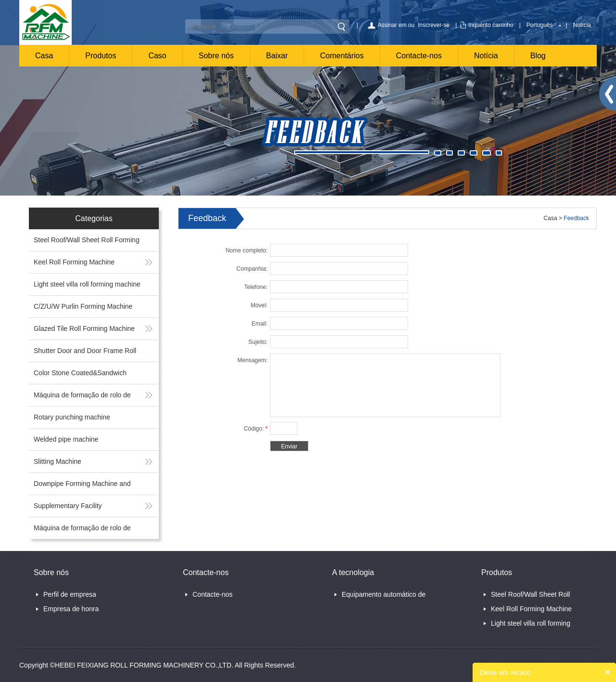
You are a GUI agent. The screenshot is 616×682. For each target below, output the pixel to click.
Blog (538, 56)
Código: (256, 429)
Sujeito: (258, 342)
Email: (260, 324)
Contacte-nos (419, 56)
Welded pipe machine (66, 439)
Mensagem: (252, 360)
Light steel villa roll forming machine (87, 284)
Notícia (582, 25)
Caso (157, 56)
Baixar (277, 56)
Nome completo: (247, 250)
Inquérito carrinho (491, 25)
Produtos (101, 56)
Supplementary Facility (68, 506)
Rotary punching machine (72, 417)
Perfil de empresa (70, 594)
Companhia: (252, 269)
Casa (44, 56)
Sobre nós (216, 56)
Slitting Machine (58, 461)
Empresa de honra (71, 609)
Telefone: (256, 287)
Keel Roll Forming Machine (74, 262)
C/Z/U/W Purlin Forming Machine (83, 306)
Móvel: (259, 305)
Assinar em (392, 25)
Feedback (576, 218)
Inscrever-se (434, 25)
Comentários (342, 56)
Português (540, 25)
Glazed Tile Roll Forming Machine (84, 328)
